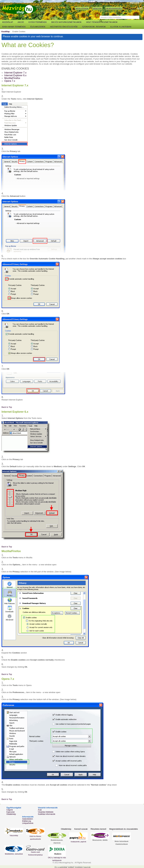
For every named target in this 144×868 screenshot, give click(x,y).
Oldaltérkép (11, 814)
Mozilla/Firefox (12, 78)
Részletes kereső (99, 829)
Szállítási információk (47, 814)
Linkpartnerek (28, 823)
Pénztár (97, 9)
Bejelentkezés (114, 9)
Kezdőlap (5, 32)
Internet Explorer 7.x (15, 73)
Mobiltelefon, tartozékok (14, 854)
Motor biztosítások (121, 841)
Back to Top (7, 407)
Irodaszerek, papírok (78, 842)
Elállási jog (27, 821)
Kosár (125, 9)
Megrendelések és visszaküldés (124, 829)
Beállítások (82, 9)
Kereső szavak (81, 829)
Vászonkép (14, 835)
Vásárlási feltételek (46, 812)
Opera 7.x (10, 81)
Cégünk (10, 810)
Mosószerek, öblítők (100, 840)
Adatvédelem (28, 819)
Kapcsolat (134, 3)
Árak (40, 810)
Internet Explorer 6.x (15, 75)
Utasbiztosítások (122, 844)
